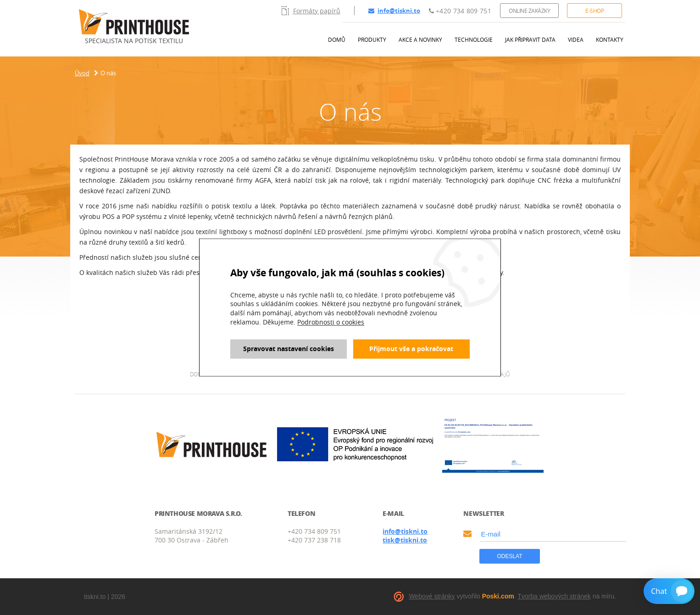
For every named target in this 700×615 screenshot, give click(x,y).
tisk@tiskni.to (405, 540)
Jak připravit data (530, 39)
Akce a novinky (420, 39)
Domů (337, 39)
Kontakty (610, 39)
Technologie (474, 39)
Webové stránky (432, 596)
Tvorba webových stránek (554, 596)
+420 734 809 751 (460, 11)
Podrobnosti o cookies (331, 322)
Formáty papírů (311, 11)
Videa (576, 39)
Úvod (82, 73)
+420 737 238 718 (314, 540)
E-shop (594, 11)
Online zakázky (529, 11)
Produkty (372, 39)
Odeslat (509, 556)
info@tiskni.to (394, 11)
